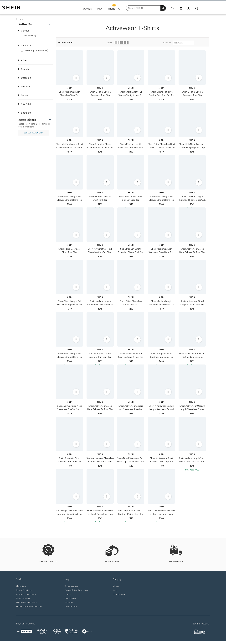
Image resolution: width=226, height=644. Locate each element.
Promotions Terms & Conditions (29, 606)
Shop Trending (119, 594)
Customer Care (71, 606)
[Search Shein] (146, 8)
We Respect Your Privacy (26, 594)
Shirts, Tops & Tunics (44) (36, 50)
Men (115, 590)
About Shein (21, 586)
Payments (69, 602)
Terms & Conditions (24, 590)
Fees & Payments (23, 598)
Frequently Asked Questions (76, 590)
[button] (36, 24)
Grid (109, 42)
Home (19, 19)
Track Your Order (71, 586)
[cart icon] (181, 8)
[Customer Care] (197, 9)
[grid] (132, 286)
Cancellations (70, 598)
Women (116, 586)
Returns (68, 594)
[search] (163, 8)
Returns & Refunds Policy (26, 602)
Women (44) (30, 35)
